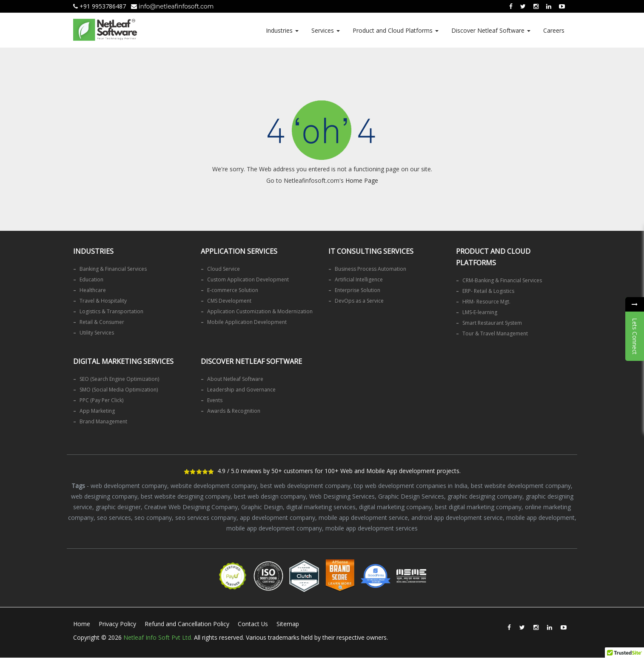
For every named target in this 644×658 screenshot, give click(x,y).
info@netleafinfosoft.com (172, 6)
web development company (129, 486)
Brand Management (103, 421)
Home (82, 624)
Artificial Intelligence (359, 279)
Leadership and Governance (241, 390)
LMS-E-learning (480, 312)
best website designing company (186, 496)
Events (215, 400)
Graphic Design (262, 507)
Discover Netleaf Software (491, 30)
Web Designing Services (342, 496)
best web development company (305, 486)
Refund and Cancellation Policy (187, 624)
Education (91, 279)
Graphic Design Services (411, 496)
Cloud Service (224, 269)
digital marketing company (395, 507)
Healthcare (93, 290)
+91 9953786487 (100, 6)
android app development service (457, 518)
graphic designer (118, 507)
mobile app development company (274, 528)
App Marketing (97, 411)
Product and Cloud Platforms (396, 30)
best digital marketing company (478, 507)
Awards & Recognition (234, 411)
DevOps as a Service (359, 301)
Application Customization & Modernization (260, 311)
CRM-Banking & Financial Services (502, 280)
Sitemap (288, 624)
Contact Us (253, 624)
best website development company (521, 486)
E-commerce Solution (233, 290)
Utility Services (97, 333)
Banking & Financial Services (113, 269)
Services (326, 30)
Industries (282, 30)
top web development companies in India (411, 486)
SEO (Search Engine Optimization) (119, 379)
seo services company (206, 518)
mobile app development (540, 518)
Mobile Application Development (247, 322)
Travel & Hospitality (103, 301)
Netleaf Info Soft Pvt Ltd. (158, 637)
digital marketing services (321, 507)
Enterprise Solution (358, 290)
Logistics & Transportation (111, 311)
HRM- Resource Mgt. (486, 302)
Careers (554, 30)
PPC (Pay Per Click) (101, 400)
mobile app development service (363, 518)
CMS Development (229, 301)
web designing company (104, 496)
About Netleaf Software (235, 379)
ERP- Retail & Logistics (488, 291)
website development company (214, 486)
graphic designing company (485, 496)
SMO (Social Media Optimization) (119, 390)
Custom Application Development (248, 279)
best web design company (270, 496)
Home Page (362, 180)
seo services (114, 518)
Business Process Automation (370, 269)
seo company (153, 518)
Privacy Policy (117, 624)
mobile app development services (372, 528)
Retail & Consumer (102, 322)
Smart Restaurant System (492, 323)
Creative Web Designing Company (191, 507)
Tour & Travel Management (495, 333)
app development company (278, 518)
